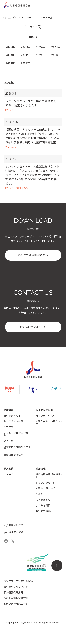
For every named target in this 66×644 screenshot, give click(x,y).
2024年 (41, 47)
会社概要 (8, 410)
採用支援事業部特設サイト (49, 476)
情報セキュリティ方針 (16, 587)
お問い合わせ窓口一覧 (16, 604)
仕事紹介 (41, 494)
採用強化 (10, 390)
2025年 (25, 47)
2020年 (41, 55)
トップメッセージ (13, 421)
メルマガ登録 (13, 533)
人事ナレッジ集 (44, 410)
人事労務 (33, 390)
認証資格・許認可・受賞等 (17, 448)
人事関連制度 (43, 500)
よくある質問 (43, 505)
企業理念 (8, 427)
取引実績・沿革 (12, 416)
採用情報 (41, 469)
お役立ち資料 (43, 511)
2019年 (56, 55)
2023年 (56, 47)
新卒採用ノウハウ (46, 416)
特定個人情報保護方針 (16, 598)
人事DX (56, 388)
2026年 (10, 47)
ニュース (8, 474)
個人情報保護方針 (13, 592)
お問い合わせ (13, 525)
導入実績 (8, 469)
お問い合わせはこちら (33, 327)
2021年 (25, 55)
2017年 (25, 63)
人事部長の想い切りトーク (49, 423)
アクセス (8, 441)
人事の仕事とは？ (46, 488)
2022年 (10, 55)
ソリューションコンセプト (17, 434)
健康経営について (13, 455)
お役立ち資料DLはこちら (33, 255)
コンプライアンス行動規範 (18, 581)
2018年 (10, 63)
